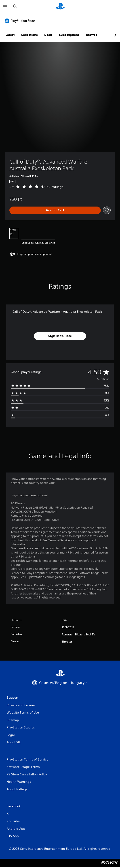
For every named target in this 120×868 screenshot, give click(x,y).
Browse (92, 35)
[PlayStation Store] (21, 20)
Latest (10, 35)
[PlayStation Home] (60, 7)
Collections (29, 35)
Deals (48, 35)
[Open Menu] (5, 7)
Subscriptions (69, 35)
